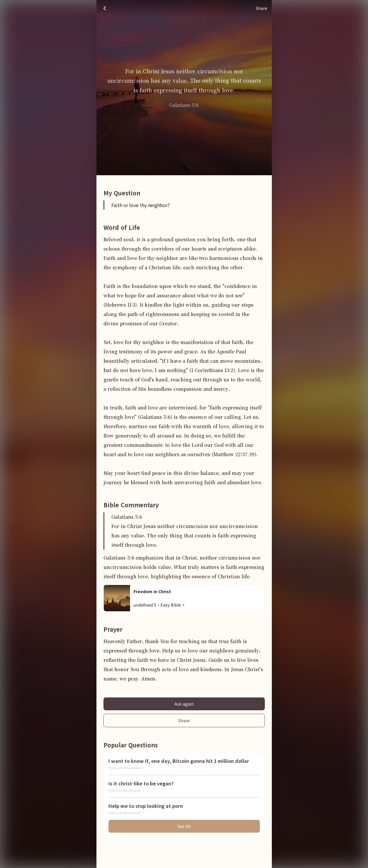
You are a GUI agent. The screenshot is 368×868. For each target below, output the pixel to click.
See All (184, 826)
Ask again (184, 704)
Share (184, 721)
